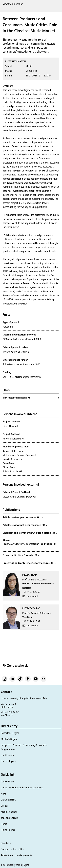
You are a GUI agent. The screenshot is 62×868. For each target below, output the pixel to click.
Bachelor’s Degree (10, 733)
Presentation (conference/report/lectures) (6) (30, 563)
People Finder (8, 782)
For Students (7, 755)
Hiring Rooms (8, 830)
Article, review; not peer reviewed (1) (25, 525)
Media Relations (9, 812)
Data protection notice (12, 849)
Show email (32, 596)
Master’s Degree (9, 739)
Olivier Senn (9, 467)
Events (4, 806)
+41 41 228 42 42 (10, 712)
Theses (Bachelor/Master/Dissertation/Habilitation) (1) (30, 544)
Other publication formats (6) (21, 555)
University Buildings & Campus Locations (22, 787)
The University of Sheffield (16, 352)
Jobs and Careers (10, 818)
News (4, 794)
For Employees (8, 761)
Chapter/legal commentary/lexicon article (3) (30, 533)
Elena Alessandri (11, 426)
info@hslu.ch (7, 715)
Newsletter (6, 843)
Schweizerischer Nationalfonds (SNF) (22, 364)
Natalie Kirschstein (12, 459)
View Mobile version (13, 4)
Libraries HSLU (8, 800)
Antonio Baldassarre (13, 439)
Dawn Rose (8, 463)
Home (4, 824)
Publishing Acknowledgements (16, 855)
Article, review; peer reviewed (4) (23, 517)
